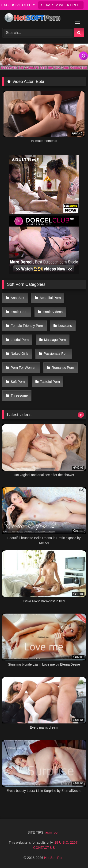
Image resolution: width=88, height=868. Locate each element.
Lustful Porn (20, 340)
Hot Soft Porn (54, 858)
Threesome (19, 395)
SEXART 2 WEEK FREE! (61, 5)
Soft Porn (18, 382)
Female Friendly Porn (27, 326)
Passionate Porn (56, 354)
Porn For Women (24, 368)
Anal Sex (18, 298)
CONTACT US (44, 848)
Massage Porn (55, 340)
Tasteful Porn (50, 382)
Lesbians (65, 326)
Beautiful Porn (50, 298)
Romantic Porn (63, 368)
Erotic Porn (19, 312)
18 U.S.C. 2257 (66, 842)
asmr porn (53, 832)
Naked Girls (20, 354)
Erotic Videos (53, 312)
